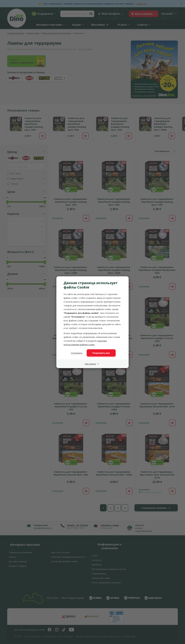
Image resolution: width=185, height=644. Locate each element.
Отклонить (77, 353)
